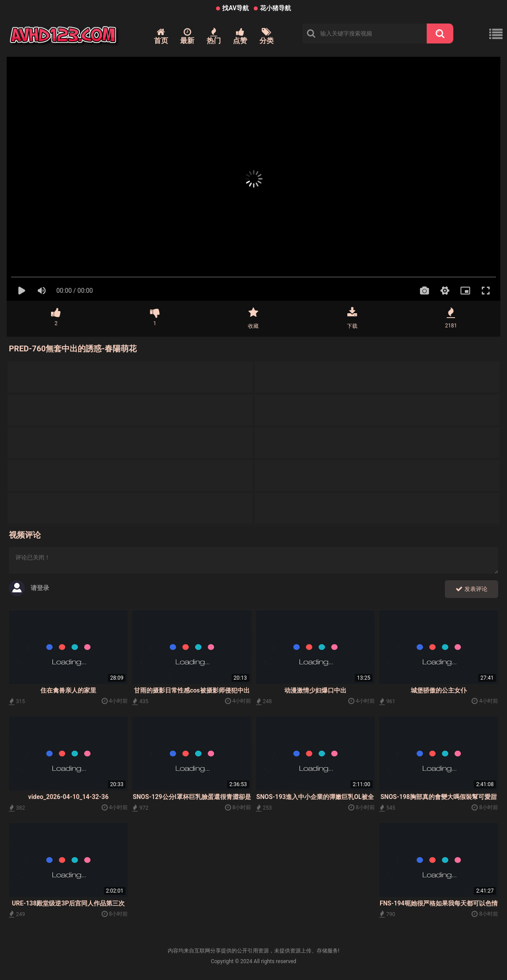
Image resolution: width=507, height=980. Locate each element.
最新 (187, 36)
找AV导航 (236, 8)
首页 (161, 36)
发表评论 (472, 589)
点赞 (240, 36)
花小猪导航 (275, 8)
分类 (267, 36)
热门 (214, 36)
